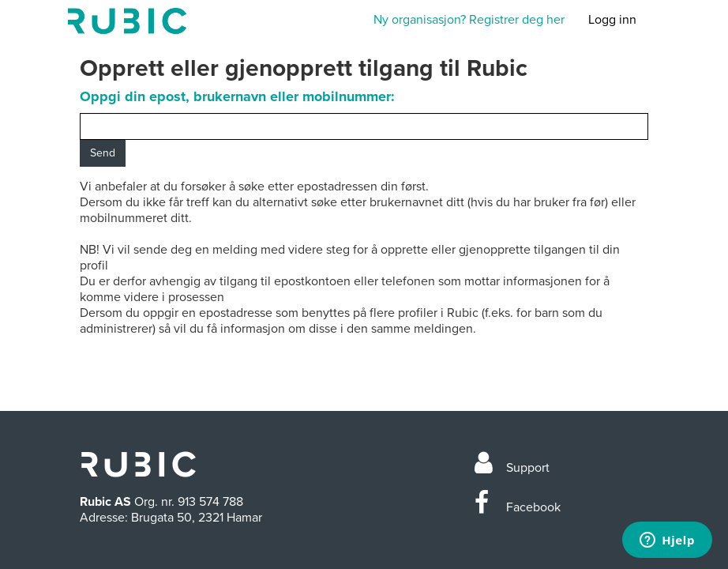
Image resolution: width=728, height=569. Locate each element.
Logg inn (612, 20)
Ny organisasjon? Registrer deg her (469, 20)
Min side (127, 21)
